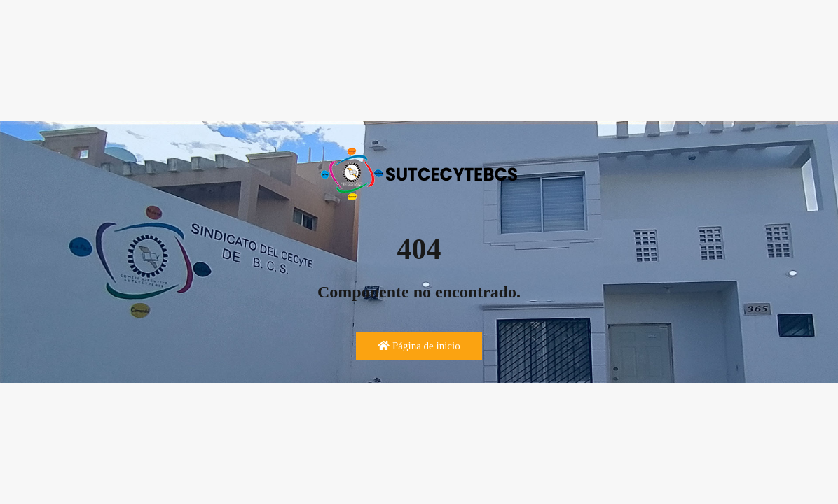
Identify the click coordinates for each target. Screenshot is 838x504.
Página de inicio (419, 346)
